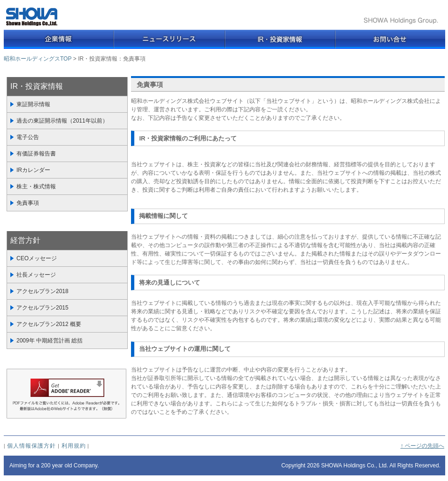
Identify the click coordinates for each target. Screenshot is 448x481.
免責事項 (28, 203)
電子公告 (28, 137)
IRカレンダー (33, 170)
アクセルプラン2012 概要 (49, 324)
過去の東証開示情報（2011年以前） (62, 121)
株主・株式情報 (36, 186)
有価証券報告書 (36, 154)
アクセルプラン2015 (42, 308)
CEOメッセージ (37, 258)
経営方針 (25, 240)
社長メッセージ (36, 275)
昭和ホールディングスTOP (38, 59)
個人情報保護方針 (31, 446)
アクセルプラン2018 (42, 291)
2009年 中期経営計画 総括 (50, 341)
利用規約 (74, 446)
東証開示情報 (33, 104)
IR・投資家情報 (37, 86)
